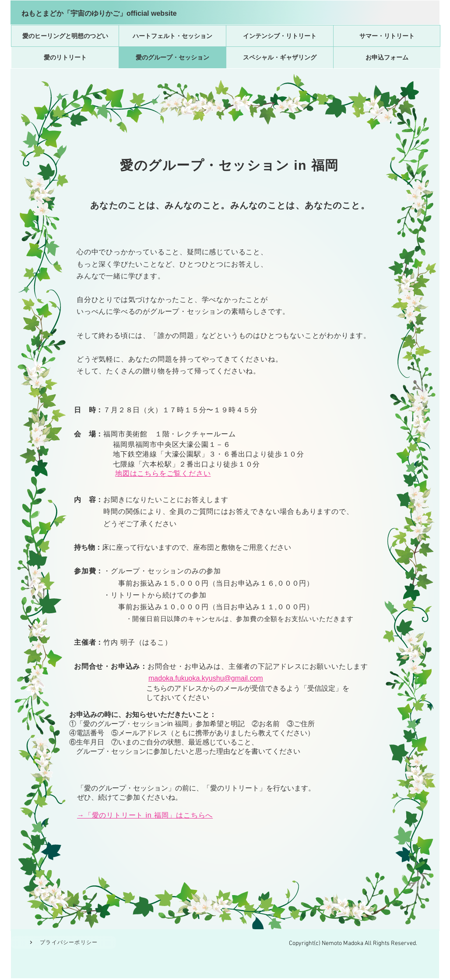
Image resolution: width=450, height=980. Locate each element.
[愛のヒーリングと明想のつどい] (65, 36)
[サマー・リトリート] (387, 36)
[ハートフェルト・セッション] (172, 36)
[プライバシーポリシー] (63, 942)
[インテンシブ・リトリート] (280, 36)
